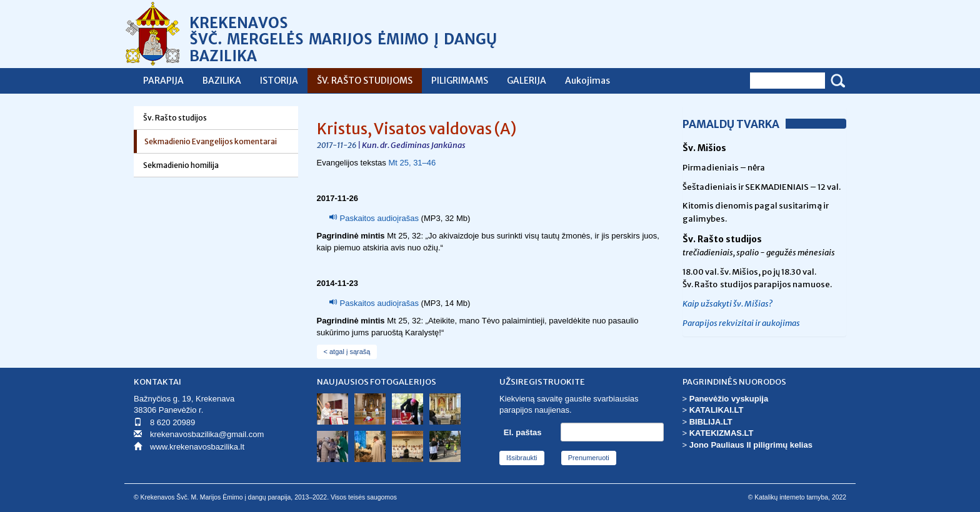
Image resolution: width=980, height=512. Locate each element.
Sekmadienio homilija (181, 165)
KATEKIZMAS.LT (722, 433)
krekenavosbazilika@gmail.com (207, 434)
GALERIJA (527, 81)
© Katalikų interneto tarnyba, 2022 (797, 497)
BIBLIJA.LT (711, 422)
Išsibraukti (522, 458)
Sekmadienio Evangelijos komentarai (211, 141)
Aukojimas (587, 81)
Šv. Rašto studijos (175, 118)
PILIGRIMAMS (460, 81)
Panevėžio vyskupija (729, 399)
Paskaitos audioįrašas (379, 218)
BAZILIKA (222, 81)
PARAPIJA (163, 81)
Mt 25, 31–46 (412, 163)
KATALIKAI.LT (717, 410)
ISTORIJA (279, 81)
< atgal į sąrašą (347, 352)
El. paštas (523, 432)
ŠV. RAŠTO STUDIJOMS (365, 81)
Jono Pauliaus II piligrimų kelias (751, 445)
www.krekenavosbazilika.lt (197, 447)
